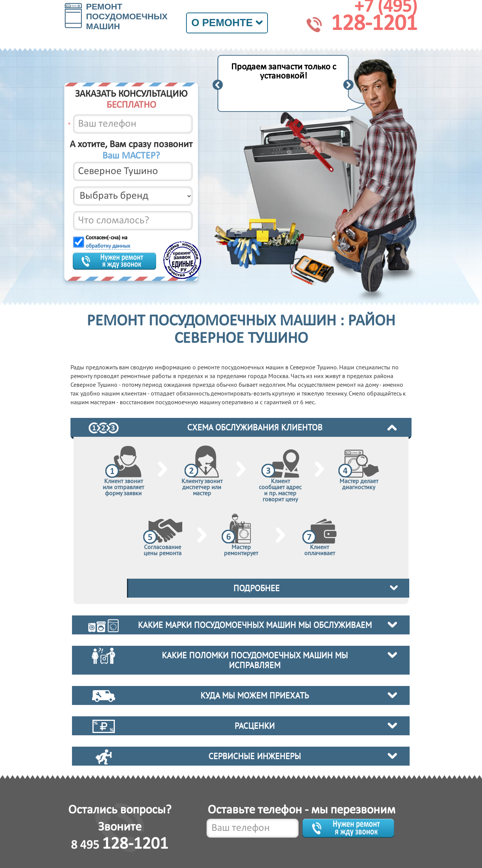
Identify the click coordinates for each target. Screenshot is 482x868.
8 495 (120, 845)
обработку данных (108, 246)
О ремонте (227, 23)
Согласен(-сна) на (108, 242)
